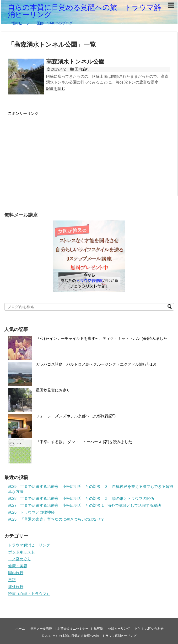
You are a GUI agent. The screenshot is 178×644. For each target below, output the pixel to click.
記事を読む (56, 89)
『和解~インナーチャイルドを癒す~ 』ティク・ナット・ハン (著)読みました (102, 339)
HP (138, 629)
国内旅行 (82, 69)
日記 (12, 580)
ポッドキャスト (22, 552)
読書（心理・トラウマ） (29, 594)
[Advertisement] (48, 150)
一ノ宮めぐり (20, 559)
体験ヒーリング (119, 629)
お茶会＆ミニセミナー (73, 629)
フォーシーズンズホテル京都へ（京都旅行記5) (76, 416)
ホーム (20, 629)
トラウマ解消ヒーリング (29, 545)
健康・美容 (18, 566)
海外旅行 (16, 587)
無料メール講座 (41, 629)
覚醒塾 (98, 629)
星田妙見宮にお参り (53, 390)
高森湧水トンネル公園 (75, 62)
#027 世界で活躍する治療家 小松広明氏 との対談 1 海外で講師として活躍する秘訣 (85, 505)
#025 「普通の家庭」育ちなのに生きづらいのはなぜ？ (56, 519)
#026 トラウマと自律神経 (32, 512)
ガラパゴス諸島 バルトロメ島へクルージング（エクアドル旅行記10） (97, 364)
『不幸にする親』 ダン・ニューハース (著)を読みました (84, 442)
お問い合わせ (154, 629)
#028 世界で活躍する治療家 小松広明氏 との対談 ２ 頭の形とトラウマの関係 (81, 498)
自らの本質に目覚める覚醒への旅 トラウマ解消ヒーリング (84, 11)
